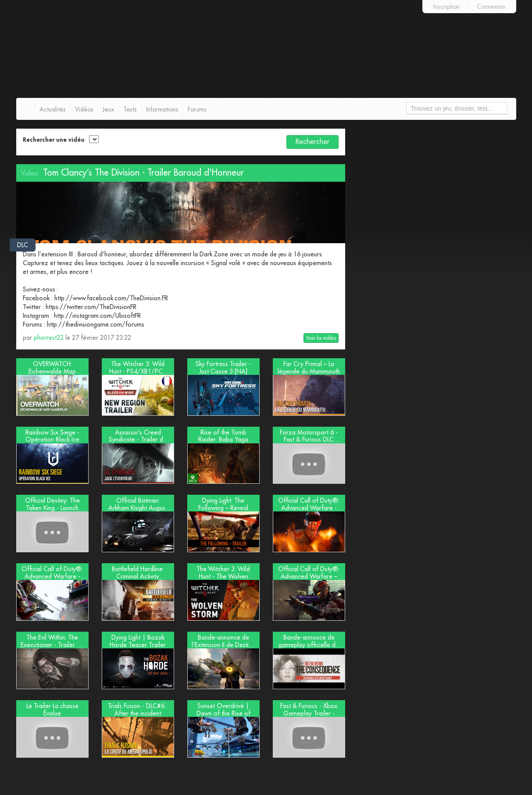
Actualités (53, 109)
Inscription (446, 7)
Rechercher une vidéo (54, 140)
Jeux (108, 109)
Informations (162, 109)
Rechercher (312, 142)
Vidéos (84, 109)
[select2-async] (94, 139)
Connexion (491, 7)
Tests (130, 109)
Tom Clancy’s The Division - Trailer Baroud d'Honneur (143, 173)
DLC (23, 245)
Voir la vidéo (321, 338)
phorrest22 (49, 338)
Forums (197, 109)
